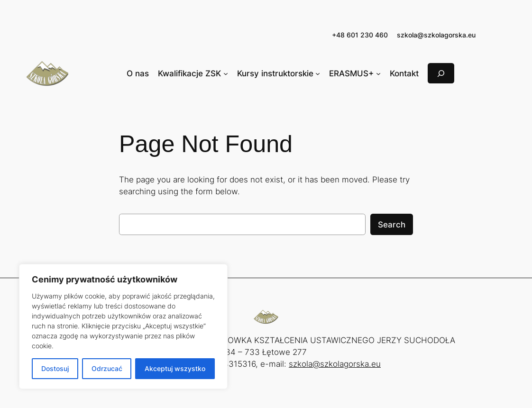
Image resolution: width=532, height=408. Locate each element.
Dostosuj (55, 368)
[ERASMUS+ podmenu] (378, 73)
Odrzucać (107, 368)
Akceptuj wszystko (175, 368)
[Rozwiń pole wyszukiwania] (441, 73)
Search (392, 225)
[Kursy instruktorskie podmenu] (318, 73)
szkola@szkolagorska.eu (436, 35)
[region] (123, 326)
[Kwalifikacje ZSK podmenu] (226, 73)
